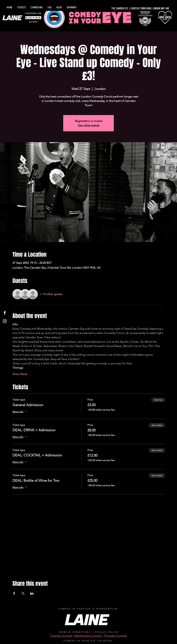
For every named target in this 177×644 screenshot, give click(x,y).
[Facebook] (5, 313)
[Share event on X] (23, 593)
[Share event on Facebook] (14, 593)
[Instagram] (5, 321)
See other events (89, 125)
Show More (20, 374)
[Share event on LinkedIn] (32, 593)
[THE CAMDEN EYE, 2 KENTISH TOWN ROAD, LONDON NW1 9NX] (130, 9)
